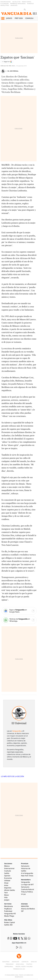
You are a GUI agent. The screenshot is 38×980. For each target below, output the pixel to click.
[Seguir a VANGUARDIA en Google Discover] (7, 62)
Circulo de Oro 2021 (8, 66)
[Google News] (19, 611)
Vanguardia (17, 731)
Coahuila (29, 18)
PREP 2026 (19, 18)
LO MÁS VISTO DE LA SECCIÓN (13, 776)
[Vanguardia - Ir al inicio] (19, 14)
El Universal (13, 71)
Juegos (9, 18)
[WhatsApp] (19, 620)
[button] (3, 18)
